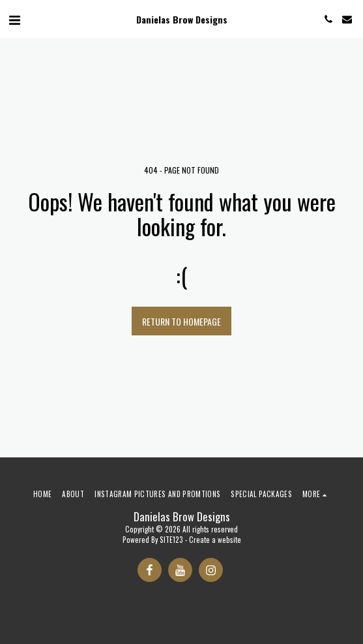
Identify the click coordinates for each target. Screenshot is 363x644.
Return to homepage (181, 321)
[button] (14, 19)
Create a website (215, 540)
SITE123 (171, 540)
